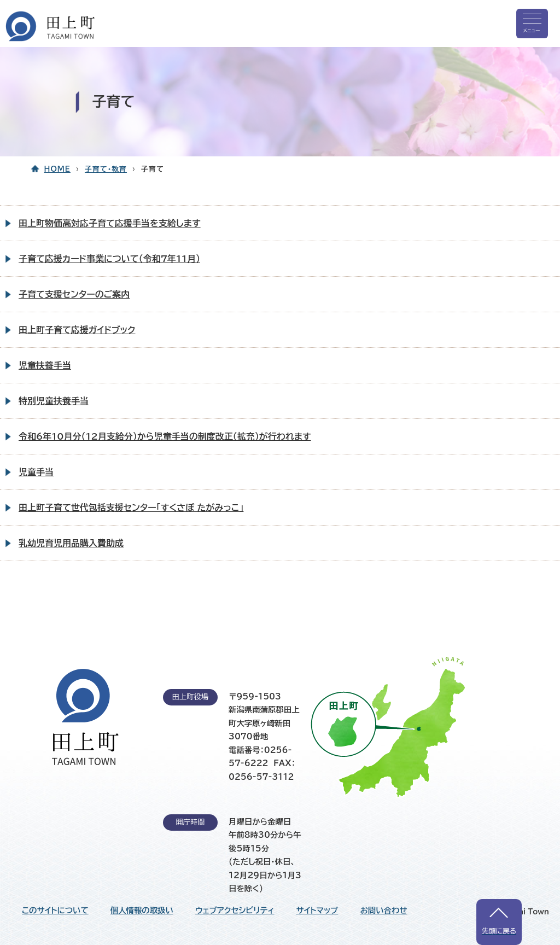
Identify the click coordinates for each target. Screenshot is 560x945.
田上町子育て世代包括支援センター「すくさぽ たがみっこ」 (131, 507)
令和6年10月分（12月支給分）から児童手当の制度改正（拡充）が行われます (165, 436)
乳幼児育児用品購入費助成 (71, 543)
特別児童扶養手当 (54, 401)
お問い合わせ (383, 911)
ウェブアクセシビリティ (235, 911)
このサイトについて (55, 911)
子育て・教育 (106, 169)
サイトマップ (317, 911)
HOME (57, 169)
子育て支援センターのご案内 (74, 294)
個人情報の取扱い (142, 911)
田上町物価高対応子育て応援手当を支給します (110, 223)
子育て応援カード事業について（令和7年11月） (109, 259)
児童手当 (36, 472)
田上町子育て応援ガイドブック (77, 330)
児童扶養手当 (45, 365)
